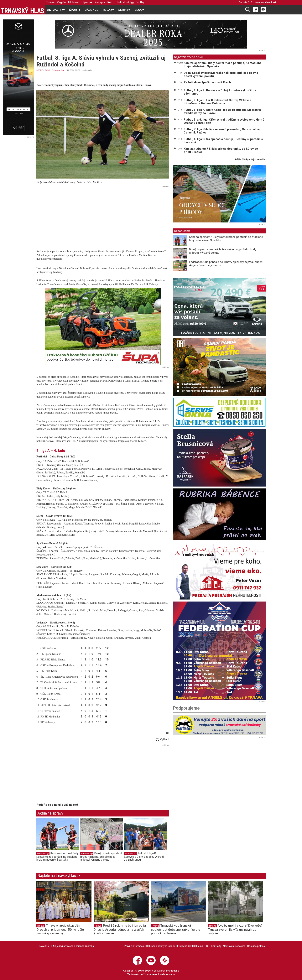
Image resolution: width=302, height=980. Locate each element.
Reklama (198, 946)
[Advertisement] (103, 216)
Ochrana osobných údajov (161, 946)
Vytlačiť (163, 739)
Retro (111, 2)
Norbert (271, 2)
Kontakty (216, 946)
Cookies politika (256, 946)
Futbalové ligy (125, 2)
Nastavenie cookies (234, 946)
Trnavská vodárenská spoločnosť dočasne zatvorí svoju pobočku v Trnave (176, 929)
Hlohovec (74, 2)
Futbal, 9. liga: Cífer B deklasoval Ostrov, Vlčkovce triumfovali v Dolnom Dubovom (218, 102)
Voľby (140, 2)
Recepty (100, 2)
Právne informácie (134, 946)
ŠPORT (40, 70)
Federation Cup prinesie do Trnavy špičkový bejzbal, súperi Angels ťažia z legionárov (226, 264)
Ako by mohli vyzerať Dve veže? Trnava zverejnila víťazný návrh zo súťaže (235, 929)
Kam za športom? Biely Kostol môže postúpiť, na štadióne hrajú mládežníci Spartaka (57, 856)
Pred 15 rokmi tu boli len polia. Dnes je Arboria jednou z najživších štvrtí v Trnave (120, 929)
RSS (207, 946)
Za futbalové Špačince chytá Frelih (207, 82)
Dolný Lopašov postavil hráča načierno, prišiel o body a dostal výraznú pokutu (101, 856)
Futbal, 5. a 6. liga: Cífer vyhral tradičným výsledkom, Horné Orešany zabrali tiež (224, 121)
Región (61, 2)
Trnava (50, 2)
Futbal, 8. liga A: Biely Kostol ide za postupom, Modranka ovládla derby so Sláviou (222, 111)
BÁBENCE (92, 10)
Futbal (47, 70)
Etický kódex (184, 946)
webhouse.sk (168, 974)
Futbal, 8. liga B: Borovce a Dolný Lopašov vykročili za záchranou (144, 856)
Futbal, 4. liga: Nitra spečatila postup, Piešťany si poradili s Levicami (223, 141)
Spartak (87, 2)
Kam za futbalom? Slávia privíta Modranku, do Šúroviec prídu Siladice (221, 150)
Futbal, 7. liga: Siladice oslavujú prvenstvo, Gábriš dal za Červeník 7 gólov (222, 131)
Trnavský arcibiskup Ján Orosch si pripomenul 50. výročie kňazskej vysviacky (60, 929)
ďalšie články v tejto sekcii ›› (250, 160)
